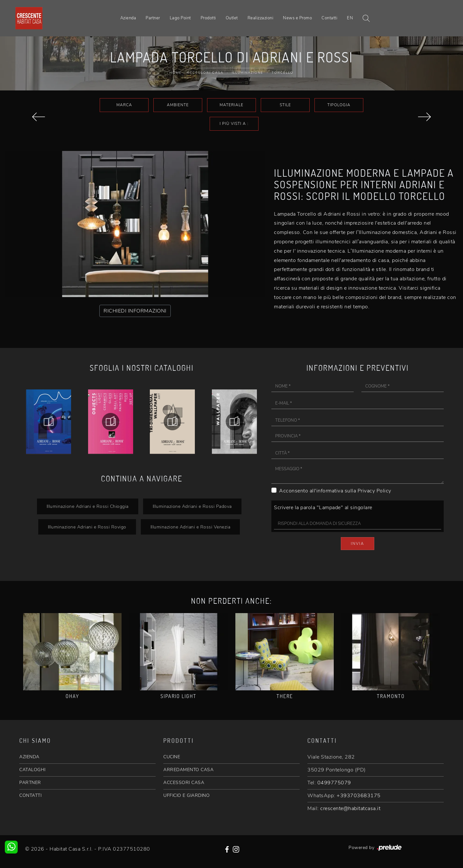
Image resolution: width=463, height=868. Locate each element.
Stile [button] (285, 105)
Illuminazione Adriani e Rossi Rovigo (87, 527)
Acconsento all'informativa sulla (335, 491)
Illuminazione (248, 73)
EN (350, 18)
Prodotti (208, 18)
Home (176, 73)
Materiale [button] (232, 105)
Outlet (232, 18)
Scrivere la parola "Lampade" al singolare (323, 508)
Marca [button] (124, 105)
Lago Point (180, 18)
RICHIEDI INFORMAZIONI (135, 311)
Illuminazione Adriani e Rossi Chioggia (88, 506)
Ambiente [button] (178, 105)
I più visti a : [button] (234, 124)
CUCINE (172, 757)
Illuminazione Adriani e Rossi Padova (192, 506)
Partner (153, 18)
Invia (358, 544)
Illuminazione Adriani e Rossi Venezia (191, 527)
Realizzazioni (261, 18)
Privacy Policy (374, 491)
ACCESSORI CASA (184, 783)
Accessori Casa (205, 73)
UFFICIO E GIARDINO (186, 795)
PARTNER (30, 783)
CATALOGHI (32, 770)
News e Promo (297, 18)
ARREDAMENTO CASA (188, 770)
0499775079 (334, 783)
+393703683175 (359, 796)
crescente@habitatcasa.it (350, 808)
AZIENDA (29, 757)
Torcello (283, 73)
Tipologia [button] (339, 105)
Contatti (329, 18)
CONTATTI (30, 795)
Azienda (128, 18)
